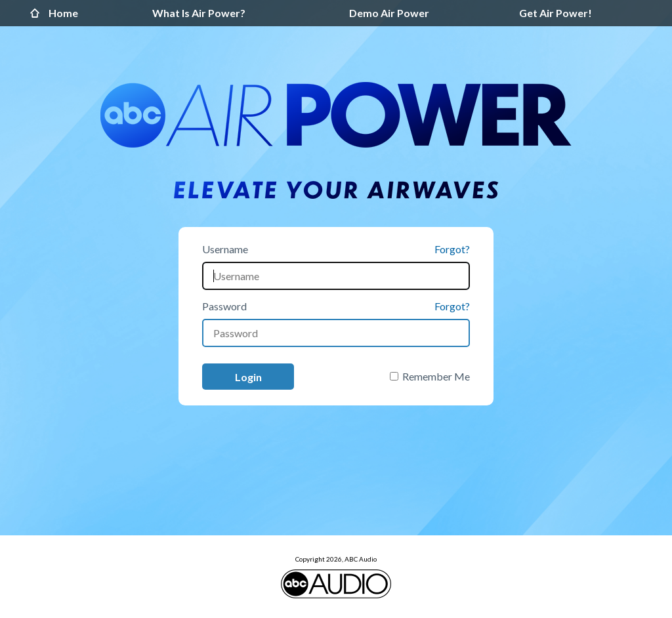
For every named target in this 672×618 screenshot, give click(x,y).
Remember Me (436, 376)
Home (38, 13)
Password (224, 306)
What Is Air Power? (199, 13)
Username (225, 249)
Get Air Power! (556, 13)
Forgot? (452, 249)
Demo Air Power (389, 13)
